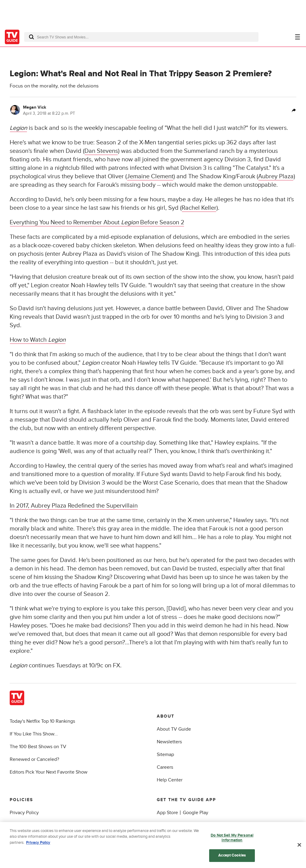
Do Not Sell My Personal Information (232, 839)
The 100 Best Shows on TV (38, 747)
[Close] (299, 847)
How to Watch (38, 340)
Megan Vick (35, 107)
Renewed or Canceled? (34, 759)
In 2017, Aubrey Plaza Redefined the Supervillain (74, 506)
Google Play (196, 813)
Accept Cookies (232, 857)
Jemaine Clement (150, 176)
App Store (167, 813)
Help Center (170, 780)
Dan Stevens (101, 151)
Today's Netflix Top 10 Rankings (42, 721)
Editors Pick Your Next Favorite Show (49, 772)
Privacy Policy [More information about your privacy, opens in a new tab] (38, 844)
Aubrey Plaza (276, 176)
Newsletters (169, 742)
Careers (165, 767)
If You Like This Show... (34, 734)
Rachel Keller (199, 208)
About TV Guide (174, 729)
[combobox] (141, 37)
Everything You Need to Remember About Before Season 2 (97, 222)
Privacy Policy (24, 813)
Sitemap (165, 755)
